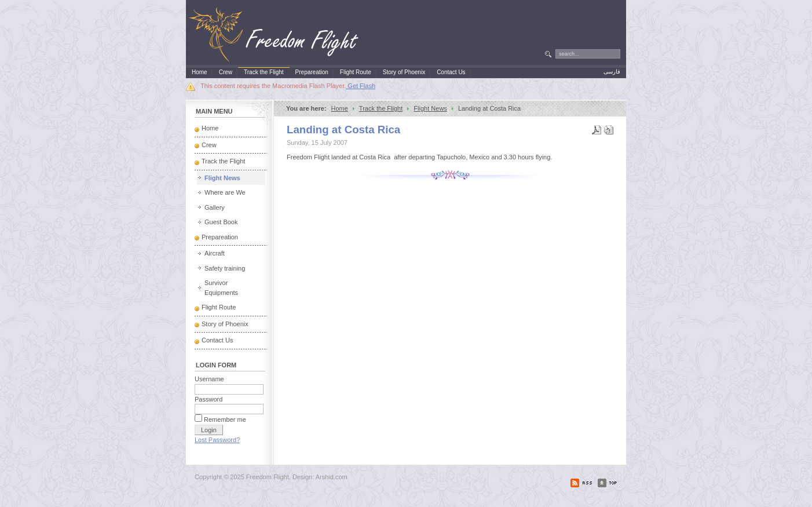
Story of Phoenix (225, 324)
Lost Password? (217, 440)
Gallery (215, 207)
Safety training (225, 268)
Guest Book (221, 222)
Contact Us (217, 340)
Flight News (430, 108)
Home (340, 108)
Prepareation (220, 237)
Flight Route (219, 307)
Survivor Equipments (221, 288)
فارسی (612, 72)
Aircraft (215, 253)
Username (209, 379)
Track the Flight (381, 108)
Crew (209, 145)
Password (209, 399)
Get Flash (361, 86)
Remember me (225, 420)
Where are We (225, 192)
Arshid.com (332, 477)
